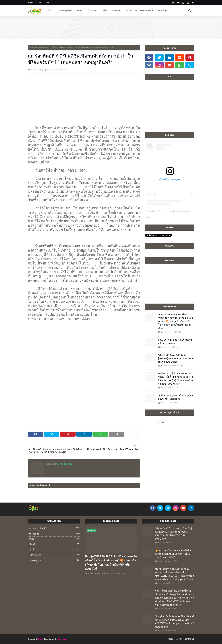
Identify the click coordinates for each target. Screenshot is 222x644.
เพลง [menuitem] (128, 11)
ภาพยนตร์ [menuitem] (117, 11)
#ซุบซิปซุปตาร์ (55, 560)
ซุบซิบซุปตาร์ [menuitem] (66, 11)
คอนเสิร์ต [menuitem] (162, 11)
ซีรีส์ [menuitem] (105, 11)
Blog (40, 639)
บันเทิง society (37, 70)
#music (55, 539)
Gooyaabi (62, 639)
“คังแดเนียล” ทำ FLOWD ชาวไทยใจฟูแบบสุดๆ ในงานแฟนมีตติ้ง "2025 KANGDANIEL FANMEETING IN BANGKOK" (174, 534)
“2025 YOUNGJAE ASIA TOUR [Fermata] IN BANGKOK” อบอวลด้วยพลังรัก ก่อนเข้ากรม (176, 358)
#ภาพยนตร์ (55, 534)
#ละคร (55, 544)
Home (30, 3)
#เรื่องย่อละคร (55, 555)
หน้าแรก (34, 48)
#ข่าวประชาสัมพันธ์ (55, 528)
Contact (47, 3)
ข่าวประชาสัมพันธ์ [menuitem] (144, 11)
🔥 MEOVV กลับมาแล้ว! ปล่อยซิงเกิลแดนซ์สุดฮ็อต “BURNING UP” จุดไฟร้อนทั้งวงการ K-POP (173, 554)
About (38, 3)
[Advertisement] (169, 107)
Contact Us (189, 639)
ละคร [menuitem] (79, 11)
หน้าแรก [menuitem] (51, 11)
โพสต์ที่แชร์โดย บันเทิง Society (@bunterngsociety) (172, 211)
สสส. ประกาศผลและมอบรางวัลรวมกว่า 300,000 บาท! (176, 342)
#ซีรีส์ (55, 549)
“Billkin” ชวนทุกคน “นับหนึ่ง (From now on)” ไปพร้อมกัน (176, 397)
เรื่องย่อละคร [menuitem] (93, 11)
